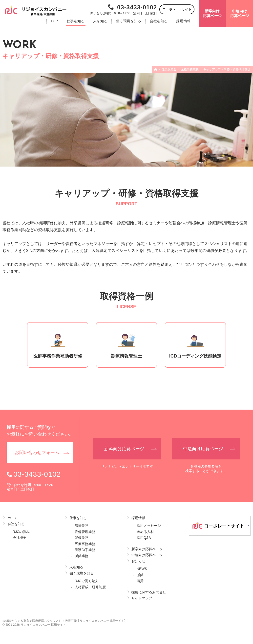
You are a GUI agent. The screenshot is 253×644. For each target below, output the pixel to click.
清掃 (140, 581)
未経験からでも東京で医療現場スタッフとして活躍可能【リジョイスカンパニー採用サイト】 (65, 621)
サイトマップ (142, 598)
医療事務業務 (85, 544)
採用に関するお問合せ (149, 592)
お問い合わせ (37, 453)
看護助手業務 (85, 550)
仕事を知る (78, 518)
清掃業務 (82, 526)
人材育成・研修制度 (90, 587)
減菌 (140, 575)
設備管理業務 (85, 532)
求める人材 (145, 532)
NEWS (142, 569)
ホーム (13, 518)
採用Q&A (144, 538)
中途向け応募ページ (147, 555)
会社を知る (16, 524)
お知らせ (138, 561)
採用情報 (138, 518)
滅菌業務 (82, 556)
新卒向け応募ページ (147, 549)
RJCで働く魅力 (87, 581)
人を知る (76, 567)
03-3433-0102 (137, 7)
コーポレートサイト (177, 9)
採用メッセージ (149, 526)
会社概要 (20, 538)
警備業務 (82, 538)
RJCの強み (21, 532)
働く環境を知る (82, 573)
